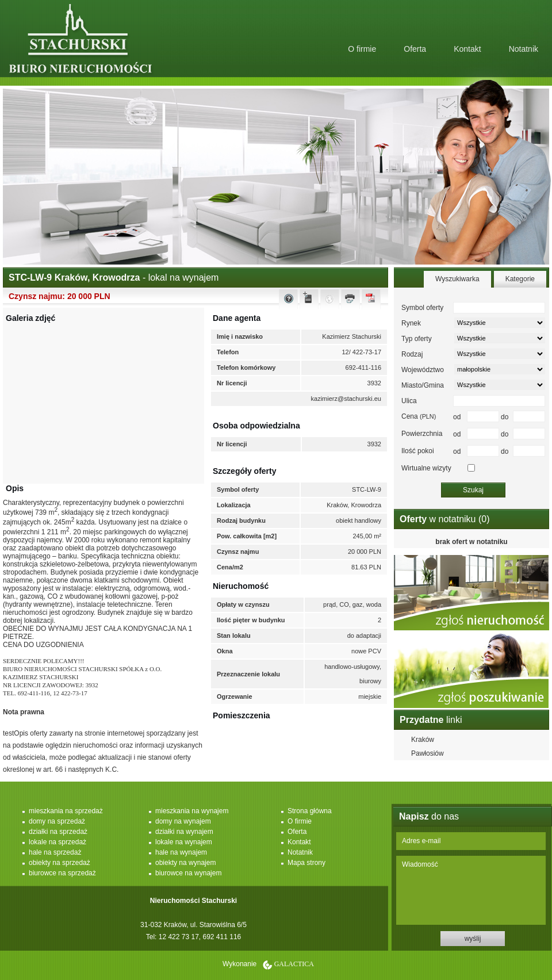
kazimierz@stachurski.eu (346, 399)
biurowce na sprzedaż (62, 873)
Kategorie (520, 279)
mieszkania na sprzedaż (66, 811)
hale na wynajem (181, 852)
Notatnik (524, 49)
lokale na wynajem (184, 842)
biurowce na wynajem (188, 873)
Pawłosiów (428, 753)
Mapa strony (306, 863)
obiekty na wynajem (185, 863)
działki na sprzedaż (58, 832)
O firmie (362, 49)
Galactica (294, 964)
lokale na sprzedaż (57, 842)
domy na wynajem (183, 821)
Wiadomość (471, 890)
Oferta (415, 49)
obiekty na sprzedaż (60, 863)
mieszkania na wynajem (192, 811)
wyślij (473, 939)
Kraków (423, 740)
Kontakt (467, 49)
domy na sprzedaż (57, 821)
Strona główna (310, 811)
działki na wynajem (184, 832)
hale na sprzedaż (55, 852)
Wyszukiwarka (457, 279)
